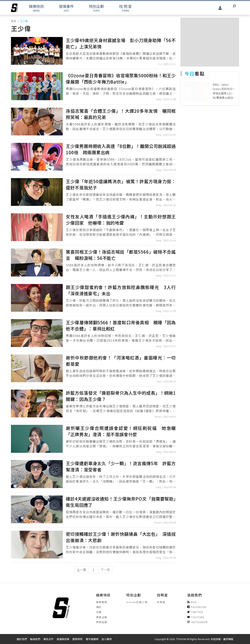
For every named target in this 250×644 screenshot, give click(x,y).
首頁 (13, 21)
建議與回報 (63, 639)
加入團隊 (107, 639)
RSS (192, 602)
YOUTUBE (196, 617)
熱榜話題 (102, 622)
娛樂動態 (102, 602)
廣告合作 (48, 639)
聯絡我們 (35, 639)
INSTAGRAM (197, 622)
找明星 (161, 602)
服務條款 (78, 639)
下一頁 (105, 570)
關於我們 (22, 639)
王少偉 (24, 21)
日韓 (99, 612)
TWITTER (195, 612)
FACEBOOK (197, 607)
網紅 (99, 607)
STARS (125, 8)
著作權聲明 (92, 639)
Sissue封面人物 (137, 602)
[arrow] (14, 8)
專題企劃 (102, 617)
